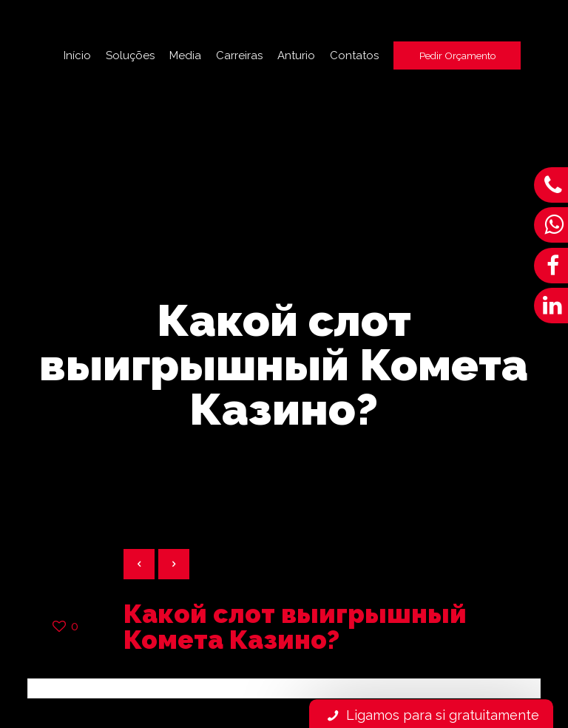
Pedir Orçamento (457, 55)
